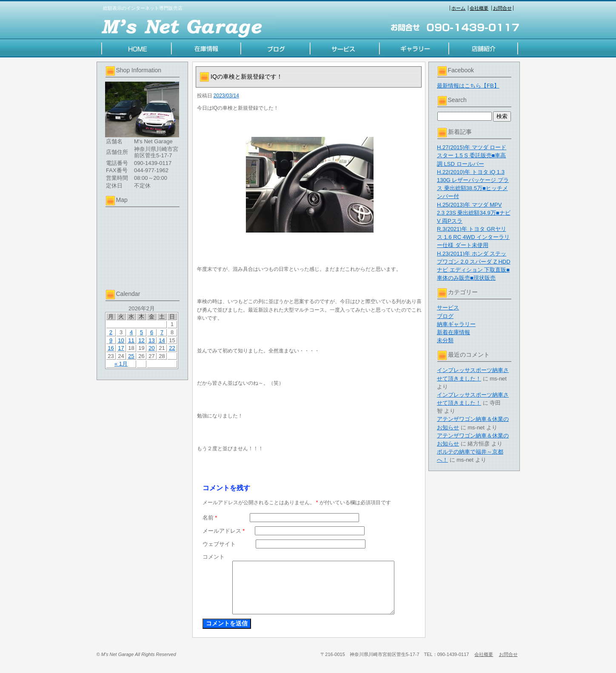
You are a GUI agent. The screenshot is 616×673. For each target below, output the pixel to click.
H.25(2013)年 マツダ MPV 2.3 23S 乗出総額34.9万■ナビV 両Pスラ (474, 213)
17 (121, 348)
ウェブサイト (219, 544)
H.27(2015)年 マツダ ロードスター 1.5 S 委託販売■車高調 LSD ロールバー (472, 155)
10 (121, 340)
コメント (214, 557)
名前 (210, 518)
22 (172, 348)
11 (131, 340)
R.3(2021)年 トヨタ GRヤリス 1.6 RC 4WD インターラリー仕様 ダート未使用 (473, 237)
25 (131, 356)
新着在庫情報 (453, 332)
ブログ (445, 316)
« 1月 (121, 364)
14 (162, 340)
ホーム (458, 8)
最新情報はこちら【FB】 (468, 86)
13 (151, 340)
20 (151, 348)
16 (111, 348)
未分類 (445, 340)
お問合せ (502, 8)
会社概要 (479, 8)
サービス (448, 308)
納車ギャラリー (456, 324)
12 (141, 340)
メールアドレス (224, 531)
